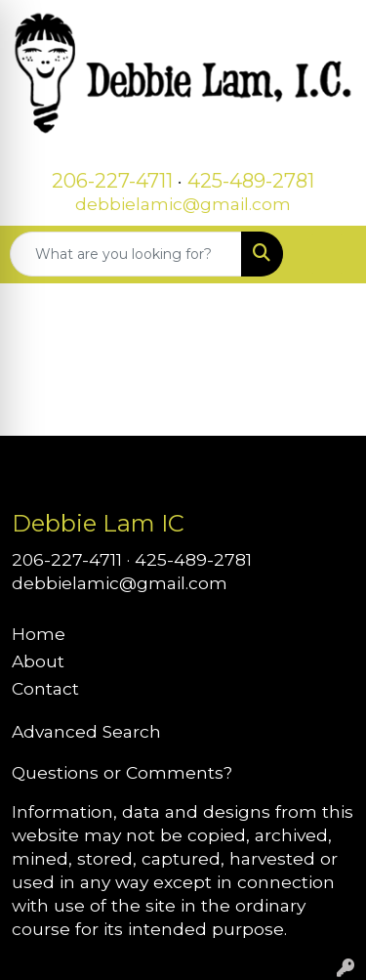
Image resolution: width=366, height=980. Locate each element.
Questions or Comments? (122, 772)
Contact (45, 688)
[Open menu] (327, 254)
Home (39, 634)
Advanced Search (86, 731)
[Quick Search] (126, 254)
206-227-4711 (112, 181)
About (38, 661)
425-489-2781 (251, 181)
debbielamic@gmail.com (183, 204)
